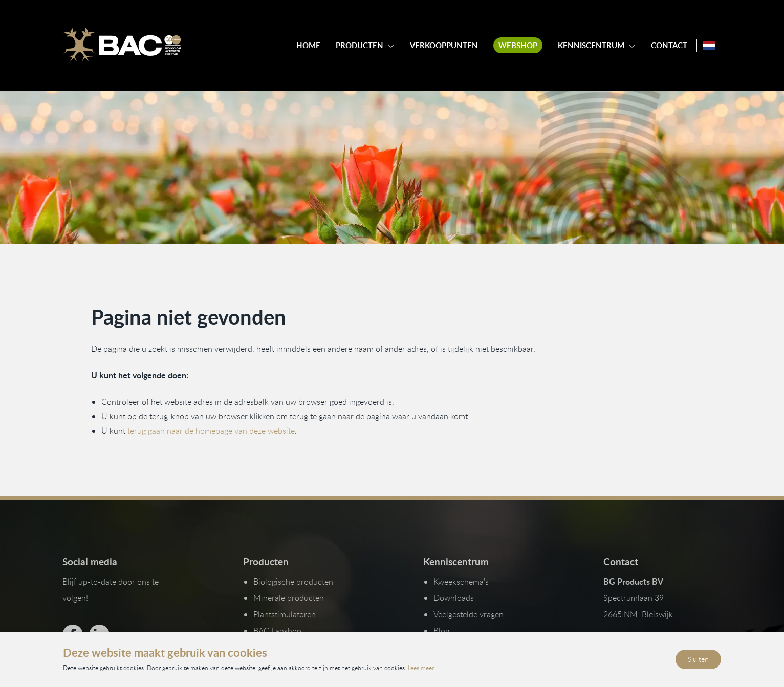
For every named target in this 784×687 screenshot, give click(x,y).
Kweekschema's (461, 582)
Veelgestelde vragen (469, 614)
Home (308, 45)
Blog (441, 631)
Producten (360, 45)
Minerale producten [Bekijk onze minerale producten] (289, 598)
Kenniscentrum (591, 45)
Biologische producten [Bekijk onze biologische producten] (293, 582)
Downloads (454, 598)
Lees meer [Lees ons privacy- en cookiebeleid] (421, 668)
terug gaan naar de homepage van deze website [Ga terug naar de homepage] (211, 430)
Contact (669, 45)
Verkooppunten (444, 45)
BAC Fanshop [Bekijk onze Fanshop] (277, 631)
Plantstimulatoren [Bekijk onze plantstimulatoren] (285, 614)
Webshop (518, 45)
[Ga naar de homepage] (122, 46)
